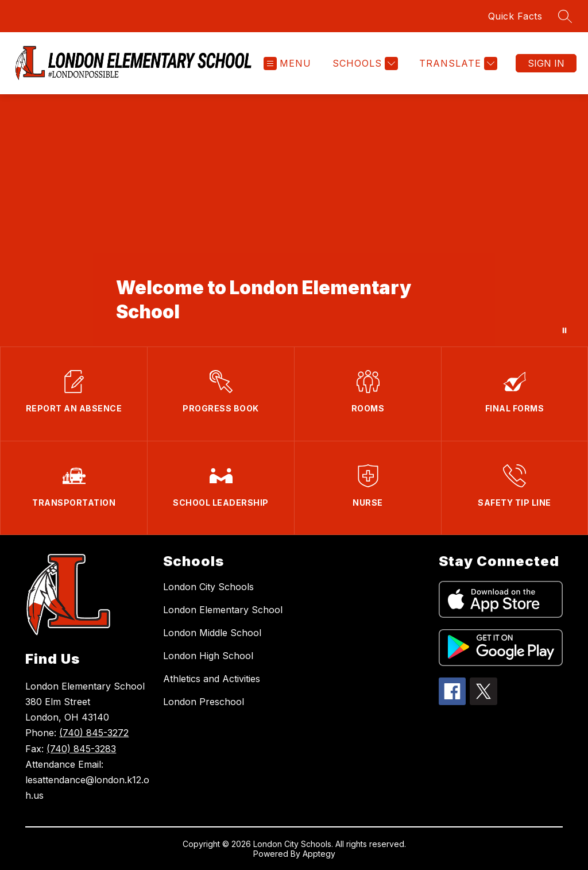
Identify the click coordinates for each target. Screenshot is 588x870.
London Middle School (212, 633)
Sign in (546, 63)
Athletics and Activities (212, 679)
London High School (208, 656)
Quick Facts (515, 16)
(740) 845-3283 (81, 749)
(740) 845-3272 (94, 733)
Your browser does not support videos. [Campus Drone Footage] (294, 220)
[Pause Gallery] (564, 330)
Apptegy (319, 854)
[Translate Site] (457, 63)
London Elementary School (223, 610)
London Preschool (204, 702)
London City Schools (208, 587)
